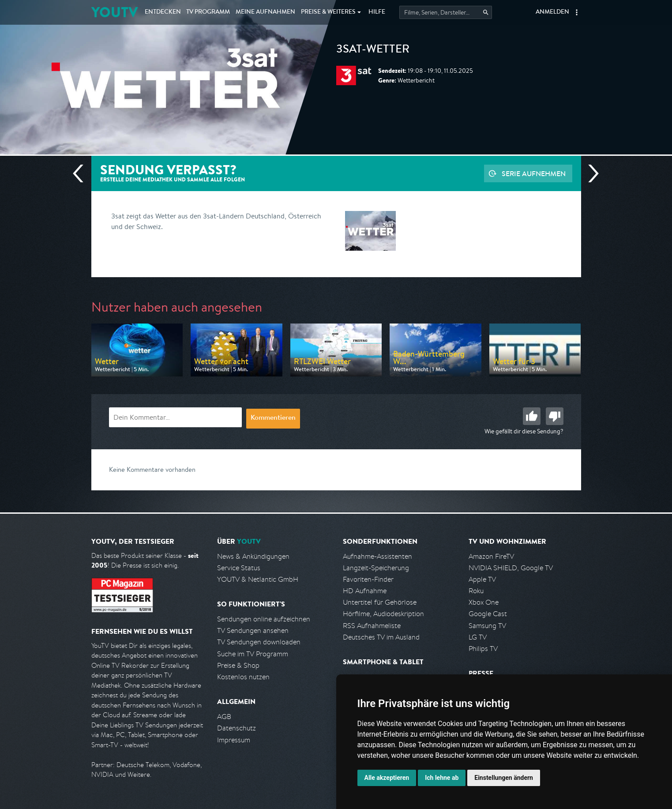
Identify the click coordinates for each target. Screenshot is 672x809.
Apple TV (482, 579)
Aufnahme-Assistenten (377, 556)
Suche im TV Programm (253, 654)
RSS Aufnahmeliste (372, 626)
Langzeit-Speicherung (376, 568)
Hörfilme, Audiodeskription (383, 614)
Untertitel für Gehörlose (380, 602)
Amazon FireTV (491, 556)
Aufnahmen (265, 12)
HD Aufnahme (365, 591)
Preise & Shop (238, 665)
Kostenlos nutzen (243, 677)
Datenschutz (237, 728)
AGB (224, 717)
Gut (532, 416)
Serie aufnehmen (534, 173)
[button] (577, 12)
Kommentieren (273, 418)
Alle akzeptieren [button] (387, 778)
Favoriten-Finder (368, 579)
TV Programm (208, 12)
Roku (476, 591)
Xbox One (484, 602)
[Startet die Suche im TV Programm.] (446, 12)
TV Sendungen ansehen (253, 630)
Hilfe (377, 12)
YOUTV (115, 12)
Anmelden (552, 12)
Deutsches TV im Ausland (381, 637)
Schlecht (555, 416)
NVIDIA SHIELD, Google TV (511, 568)
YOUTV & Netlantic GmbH (258, 579)
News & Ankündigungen (253, 556)
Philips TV (483, 649)
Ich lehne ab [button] (442, 778)
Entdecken (163, 12)
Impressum (234, 740)
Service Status (239, 568)
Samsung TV (487, 626)
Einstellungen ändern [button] (504, 778)
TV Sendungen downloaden (259, 642)
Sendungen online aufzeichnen (264, 619)
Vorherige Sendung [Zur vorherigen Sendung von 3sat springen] (82, 173)
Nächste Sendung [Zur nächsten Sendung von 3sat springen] (590, 173)
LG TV (478, 637)
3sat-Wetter (373, 50)
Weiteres (328, 12)
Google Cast (488, 614)
